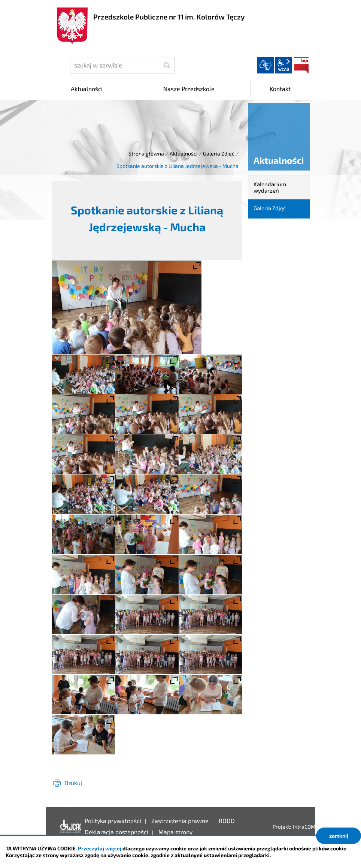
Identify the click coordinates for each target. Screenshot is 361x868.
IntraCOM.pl (307, 827)
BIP (301, 65)
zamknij (339, 836)
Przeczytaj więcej (100, 848)
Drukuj (73, 783)
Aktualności (183, 153)
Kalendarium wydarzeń (270, 187)
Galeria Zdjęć (219, 153)
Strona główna (146, 153)
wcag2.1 (283, 65)
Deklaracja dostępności (69, 826)
